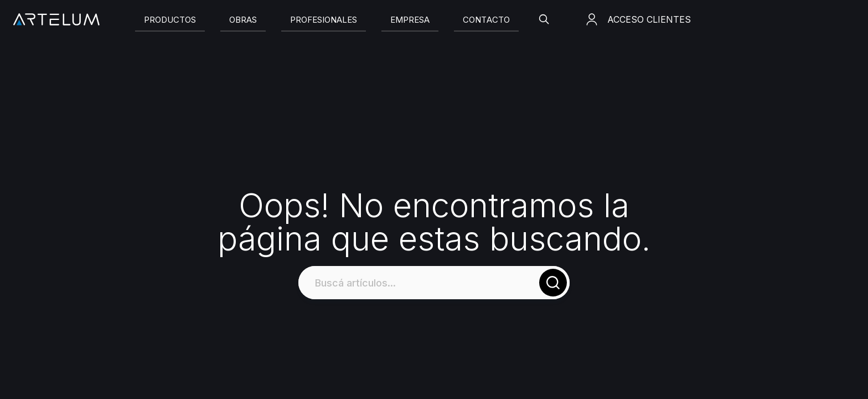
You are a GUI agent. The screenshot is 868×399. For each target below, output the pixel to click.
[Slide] (170, 20)
